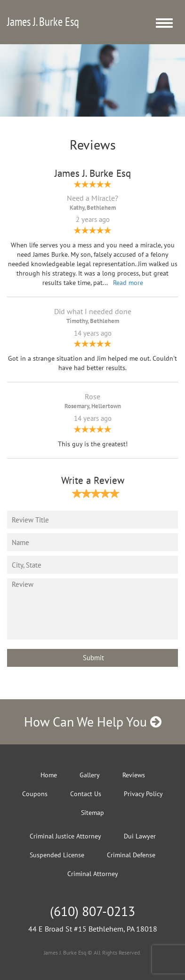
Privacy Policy (143, 794)
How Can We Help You (93, 722)
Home (49, 775)
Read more (128, 283)
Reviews (134, 775)
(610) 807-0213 (92, 911)
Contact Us (86, 794)
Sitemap (92, 813)
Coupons (35, 794)
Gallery (90, 775)
